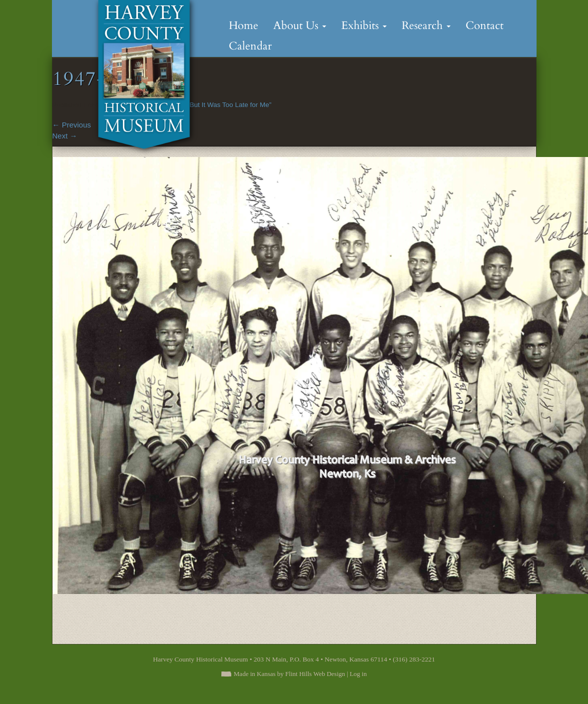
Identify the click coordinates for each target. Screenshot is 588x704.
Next (65, 136)
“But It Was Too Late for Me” (229, 105)
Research (426, 25)
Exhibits (364, 25)
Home (244, 25)
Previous (72, 125)
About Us (300, 25)
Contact (485, 25)
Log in (358, 674)
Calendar (250, 46)
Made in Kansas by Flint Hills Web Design (290, 674)
